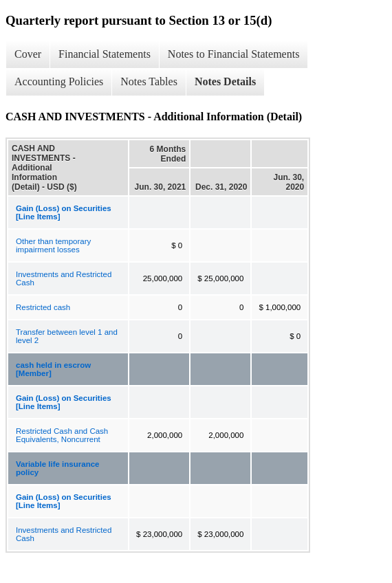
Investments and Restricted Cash (64, 278)
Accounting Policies (59, 81)
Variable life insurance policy (57, 468)
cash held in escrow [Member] (53, 369)
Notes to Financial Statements (234, 54)
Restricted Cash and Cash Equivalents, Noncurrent (62, 435)
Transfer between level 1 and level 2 (67, 336)
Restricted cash (43, 307)
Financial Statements (105, 54)
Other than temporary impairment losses (53, 245)
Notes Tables (149, 81)
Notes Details (225, 81)
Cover (28, 54)
